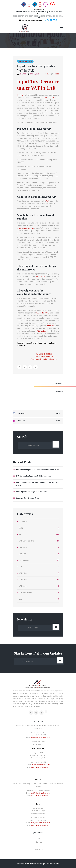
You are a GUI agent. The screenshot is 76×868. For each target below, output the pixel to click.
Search (56, 444)
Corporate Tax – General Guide (27, 498)
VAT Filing (28, 61)
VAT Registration (25, 593)
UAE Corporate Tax (26, 541)
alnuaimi (23, 74)
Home (39, 838)
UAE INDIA (23, 547)
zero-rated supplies (27, 228)
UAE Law (23, 554)
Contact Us (39, 850)
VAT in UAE (50, 98)
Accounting (23, 522)
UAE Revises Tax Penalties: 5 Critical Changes (33, 476)
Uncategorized (24, 560)
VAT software (43, 331)
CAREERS (52, 20)
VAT (23, 61)
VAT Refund (24, 586)
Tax (20, 61)
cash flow (51, 326)
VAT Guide (23, 580)
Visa (21, 599)
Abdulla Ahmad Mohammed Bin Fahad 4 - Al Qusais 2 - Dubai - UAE (39, 12)
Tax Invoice (41, 276)
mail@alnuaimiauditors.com (41, 738)
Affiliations (39, 846)
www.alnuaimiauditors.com (40, 767)
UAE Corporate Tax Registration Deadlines (32, 492)
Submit (56, 627)
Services (39, 842)
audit (21, 528)
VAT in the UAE (43, 313)
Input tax (21, 95)
